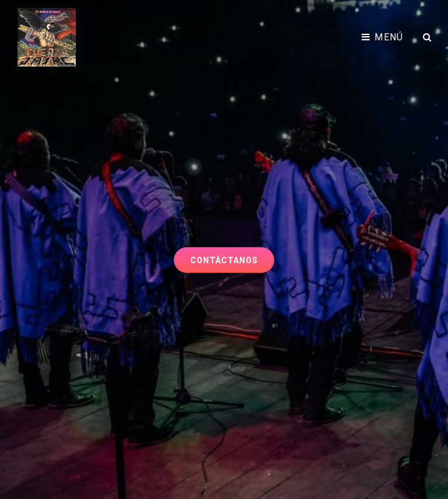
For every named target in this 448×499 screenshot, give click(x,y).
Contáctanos (232, 256)
